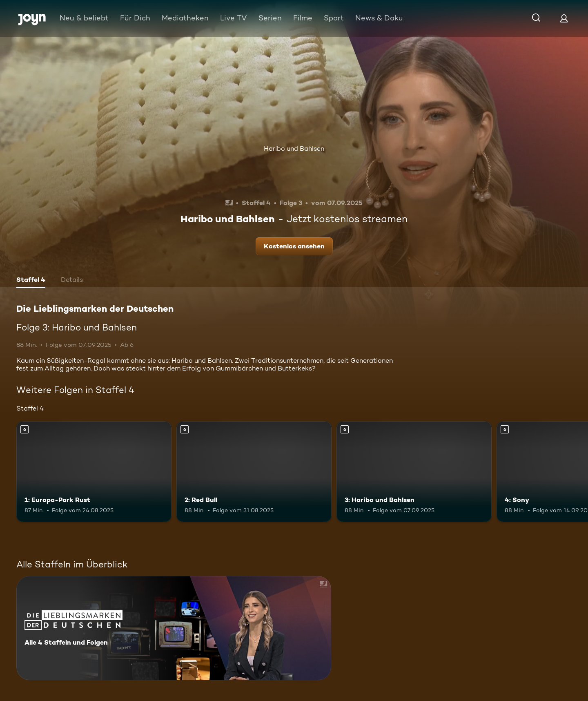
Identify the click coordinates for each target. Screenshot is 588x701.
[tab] (31, 281)
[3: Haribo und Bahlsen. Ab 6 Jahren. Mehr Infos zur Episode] (414, 472)
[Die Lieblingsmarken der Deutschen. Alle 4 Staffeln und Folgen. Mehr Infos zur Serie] (174, 628)
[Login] (564, 18)
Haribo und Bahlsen (294, 148)
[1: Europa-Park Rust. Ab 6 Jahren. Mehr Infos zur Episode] (94, 472)
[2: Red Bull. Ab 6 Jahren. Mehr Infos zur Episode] (254, 472)
